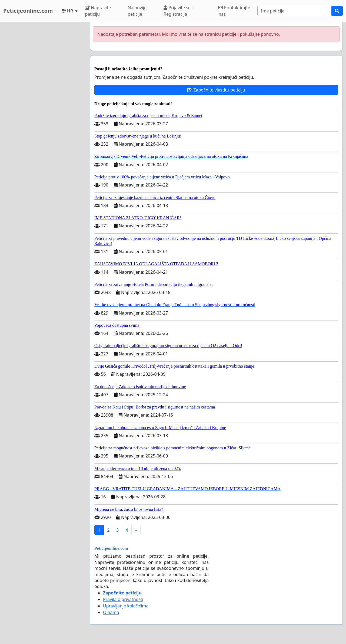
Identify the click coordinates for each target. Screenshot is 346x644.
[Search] (295, 11)
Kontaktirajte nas (234, 11)
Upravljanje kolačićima (126, 606)
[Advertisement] (43, 103)
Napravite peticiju (98, 11)
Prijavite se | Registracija (179, 11)
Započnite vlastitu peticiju (216, 90)
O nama (111, 612)
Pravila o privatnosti (123, 599)
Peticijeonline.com (28, 11)
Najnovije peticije (137, 11)
